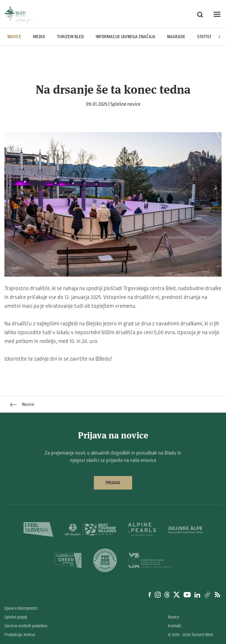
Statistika (207, 37)
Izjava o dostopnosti (21, 608)
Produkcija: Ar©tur (20, 635)
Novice (14, 37)
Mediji (39, 37)
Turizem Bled (70, 37)
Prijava (113, 483)
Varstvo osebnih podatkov (26, 626)
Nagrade (176, 37)
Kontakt (175, 626)
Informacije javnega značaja (126, 37)
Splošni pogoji (16, 617)
